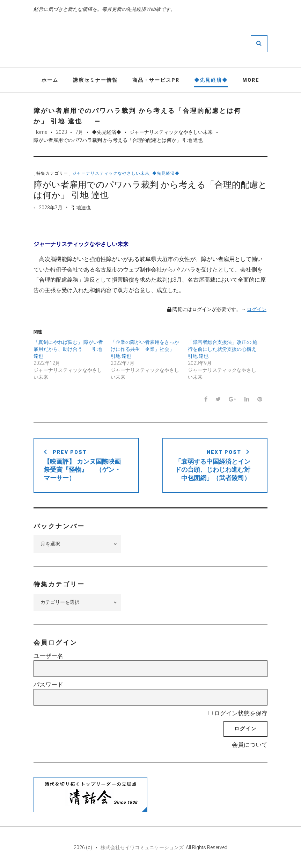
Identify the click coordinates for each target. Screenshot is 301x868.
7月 (79, 132)
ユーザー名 (48, 656)
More (251, 80)
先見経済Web (171, 43)
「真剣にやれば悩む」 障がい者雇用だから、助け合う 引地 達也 (68, 349)
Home (40, 132)
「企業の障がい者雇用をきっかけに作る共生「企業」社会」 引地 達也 (145, 349)
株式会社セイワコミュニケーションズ (142, 848)
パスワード (48, 685)
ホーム (50, 80)
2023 (61, 132)
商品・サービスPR (156, 80)
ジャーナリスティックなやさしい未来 (171, 132)
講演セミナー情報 (95, 80)
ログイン (257, 310)
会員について (250, 745)
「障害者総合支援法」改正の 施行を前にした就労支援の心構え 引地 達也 (223, 349)
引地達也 (81, 208)
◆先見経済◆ (211, 80)
